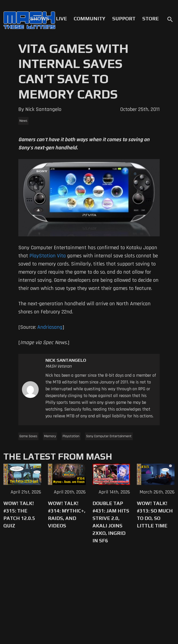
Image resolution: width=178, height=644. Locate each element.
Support (124, 19)
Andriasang (50, 327)
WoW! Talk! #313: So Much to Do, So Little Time (155, 514)
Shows (40, 19)
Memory (50, 436)
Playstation (71, 436)
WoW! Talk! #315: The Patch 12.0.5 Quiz (19, 514)
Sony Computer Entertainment (109, 436)
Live (61, 19)
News (23, 121)
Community (90, 19)
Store (151, 19)
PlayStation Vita (48, 256)
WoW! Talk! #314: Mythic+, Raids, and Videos (67, 514)
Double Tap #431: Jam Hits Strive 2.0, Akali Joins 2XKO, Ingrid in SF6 (111, 522)
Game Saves (28, 436)
